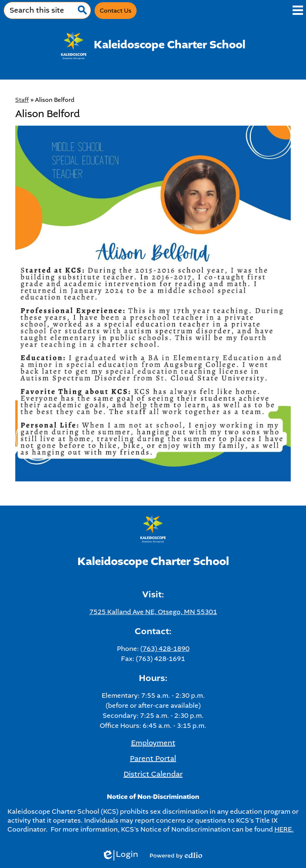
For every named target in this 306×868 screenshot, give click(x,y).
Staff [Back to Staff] (22, 100)
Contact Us (116, 11)
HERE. (284, 829)
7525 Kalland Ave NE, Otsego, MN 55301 (153, 612)
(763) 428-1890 (165, 649)
